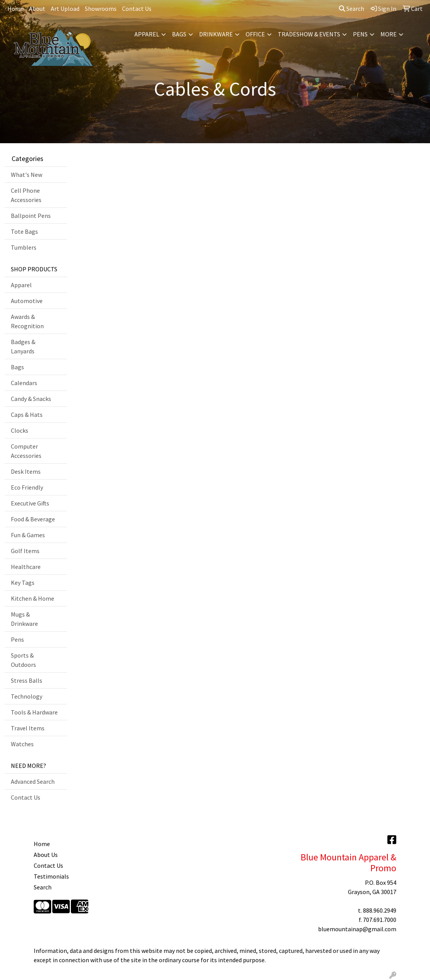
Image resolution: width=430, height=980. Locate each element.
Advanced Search (33, 781)
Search (352, 9)
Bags (179, 34)
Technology (27, 696)
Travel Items (28, 728)
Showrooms (101, 9)
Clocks (20, 430)
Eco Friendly (27, 487)
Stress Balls (27, 680)
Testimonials (51, 876)
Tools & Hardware (34, 712)
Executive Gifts (30, 503)
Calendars (24, 383)
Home (15, 9)
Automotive (27, 301)
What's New (27, 175)
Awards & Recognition (27, 321)
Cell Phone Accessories (26, 195)
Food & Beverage (33, 519)
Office (255, 34)
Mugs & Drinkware (24, 619)
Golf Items (25, 551)
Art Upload (65, 9)
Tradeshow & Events (309, 34)
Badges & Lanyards (23, 346)
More (389, 34)
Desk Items (26, 471)
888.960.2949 (380, 910)
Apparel (147, 34)
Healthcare (26, 567)
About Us (46, 855)
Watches (22, 744)
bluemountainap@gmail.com (357, 929)
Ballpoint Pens (31, 216)
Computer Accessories (26, 451)
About (37, 9)
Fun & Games (28, 535)
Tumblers (24, 247)
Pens (360, 34)
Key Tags (23, 583)
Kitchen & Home (33, 598)
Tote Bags (24, 231)
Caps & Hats (27, 415)
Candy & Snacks (31, 399)
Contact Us (137, 9)
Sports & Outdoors (23, 660)
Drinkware (216, 34)
